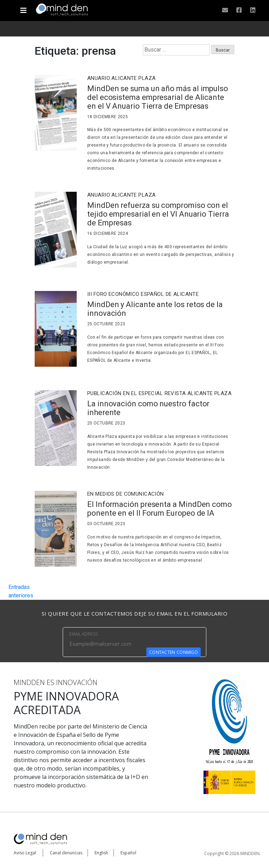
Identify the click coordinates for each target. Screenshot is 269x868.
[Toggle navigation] (23, 8)
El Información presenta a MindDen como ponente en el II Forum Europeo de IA (160, 509)
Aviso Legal (25, 853)
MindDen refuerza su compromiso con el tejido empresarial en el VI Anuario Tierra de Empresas (158, 214)
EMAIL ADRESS (84, 634)
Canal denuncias (66, 853)
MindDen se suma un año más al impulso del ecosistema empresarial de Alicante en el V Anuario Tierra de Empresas (158, 97)
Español (128, 853)
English (101, 853)
